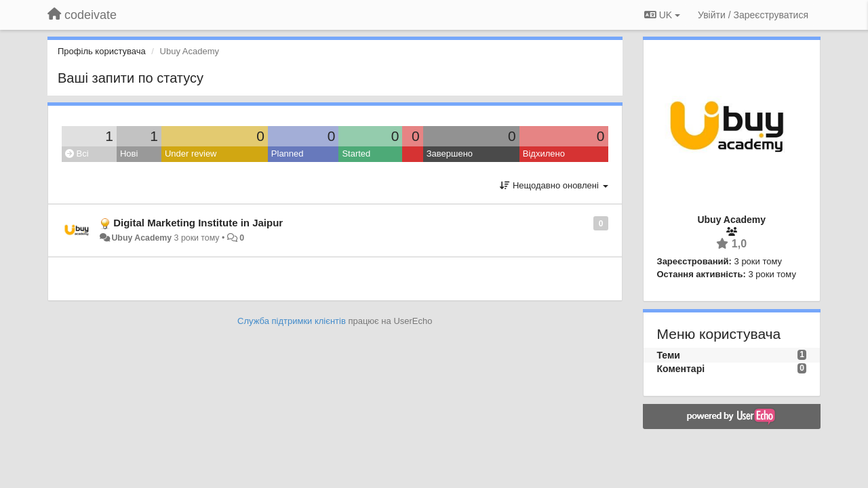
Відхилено (544, 154)
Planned (288, 154)
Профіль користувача (102, 51)
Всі (77, 154)
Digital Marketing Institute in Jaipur (198, 223)
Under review (191, 154)
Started (356, 154)
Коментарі (681, 369)
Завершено (450, 154)
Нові (129, 154)
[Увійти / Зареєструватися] (753, 15)
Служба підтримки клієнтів (292, 321)
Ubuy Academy (141, 238)
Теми (669, 355)
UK (662, 15)
